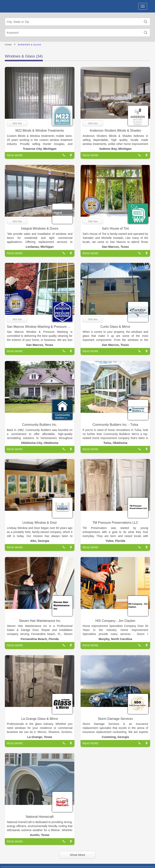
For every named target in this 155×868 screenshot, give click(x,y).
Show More (77, 855)
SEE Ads (17, 123)
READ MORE (15, 155)
